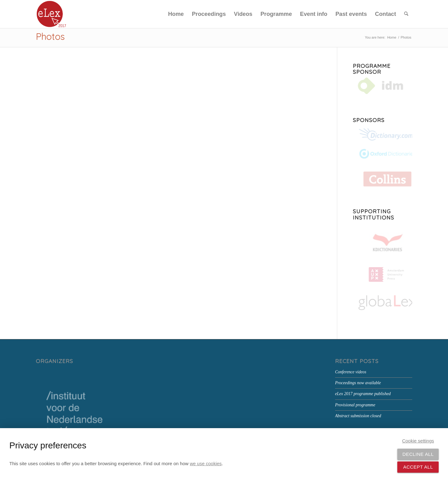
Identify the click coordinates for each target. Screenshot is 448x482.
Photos (50, 36)
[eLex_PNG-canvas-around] (51, 14)
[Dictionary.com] (383, 135)
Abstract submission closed (358, 416)
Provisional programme (355, 405)
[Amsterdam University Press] (385, 274)
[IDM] (383, 86)
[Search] (406, 14)
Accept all (418, 467)
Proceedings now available (358, 383)
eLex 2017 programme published (363, 394)
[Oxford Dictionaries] (382, 154)
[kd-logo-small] (383, 243)
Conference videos (351, 372)
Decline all (418, 454)
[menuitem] (176, 14)
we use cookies (206, 463)
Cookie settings (418, 441)
